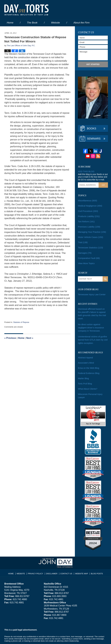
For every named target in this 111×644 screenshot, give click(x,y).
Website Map (81, 564)
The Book (32, 23)
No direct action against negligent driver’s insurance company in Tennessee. (93, 321)
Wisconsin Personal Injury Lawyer (90, 387)
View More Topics (86, 261)
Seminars (94, 139)
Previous (10, 338)
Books (91, 129)
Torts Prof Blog (85, 376)
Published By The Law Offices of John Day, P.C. (90, 10)
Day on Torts (26, 10)
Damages (84, 251)
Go (103, 185)
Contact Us (66, 564)
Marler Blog (83, 371)
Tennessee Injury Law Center (91, 292)
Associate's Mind (85, 355)
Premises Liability (88, 226)
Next (30, 338)
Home (10, 23)
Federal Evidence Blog (88, 366)
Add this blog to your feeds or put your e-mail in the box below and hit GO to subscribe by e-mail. (93, 177)
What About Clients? (87, 381)
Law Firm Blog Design (93, 638)
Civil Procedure (87, 210)
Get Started (93, 64)
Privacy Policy (37, 564)
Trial (82, 241)
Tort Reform (86, 221)
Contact (62, 30)
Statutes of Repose (21, 322)
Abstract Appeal (85, 350)
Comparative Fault (88, 256)
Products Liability (88, 215)
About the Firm (82, 23)
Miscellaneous (87, 200)
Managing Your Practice (91, 231)
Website (55, 23)
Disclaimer (52, 564)
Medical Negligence (89, 205)
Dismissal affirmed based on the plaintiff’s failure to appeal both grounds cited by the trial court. (92, 309)
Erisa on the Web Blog (88, 360)
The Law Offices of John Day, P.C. (41, 638)
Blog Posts (95, 564)
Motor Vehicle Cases (90, 236)
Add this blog (86, 171)
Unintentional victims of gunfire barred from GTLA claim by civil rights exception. (92, 333)
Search (105, 277)
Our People (13, 30)
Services (38, 30)
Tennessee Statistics (90, 246)
